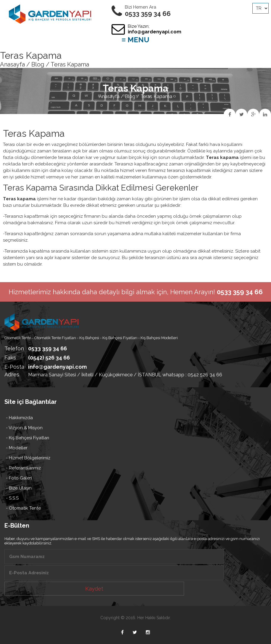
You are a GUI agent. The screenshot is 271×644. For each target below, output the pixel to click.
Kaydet (94, 589)
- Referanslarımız (23, 468)
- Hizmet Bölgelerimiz (28, 458)
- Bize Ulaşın (19, 488)
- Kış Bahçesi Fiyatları (28, 438)
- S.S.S (12, 498)
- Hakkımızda (19, 418)
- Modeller (17, 448)
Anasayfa (12, 64)
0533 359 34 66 (47, 348)
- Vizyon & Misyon (24, 428)
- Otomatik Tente (23, 508)
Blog (38, 64)
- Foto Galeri (19, 478)
